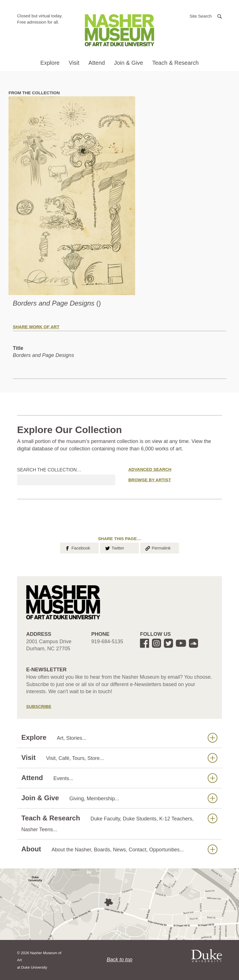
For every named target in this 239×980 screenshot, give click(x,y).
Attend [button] (97, 63)
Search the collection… (49, 470)
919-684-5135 (107, 642)
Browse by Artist (150, 480)
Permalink (158, 548)
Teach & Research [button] (175, 63)
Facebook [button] (77, 548)
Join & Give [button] (129, 63)
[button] (206, 16)
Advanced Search (150, 469)
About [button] (119, 849)
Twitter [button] (114, 548)
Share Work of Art (36, 327)
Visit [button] (74, 63)
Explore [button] (50, 63)
